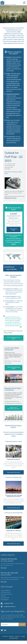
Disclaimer (17, 636)
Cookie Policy (11, 636)
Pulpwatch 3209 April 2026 (9, 559)
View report (4, 568)
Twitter (2, 630)
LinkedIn (5, 630)
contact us (7, 434)
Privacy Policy (5, 636)
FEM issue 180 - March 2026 (9, 573)
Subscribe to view (14, 229)
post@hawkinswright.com (10, 606)
